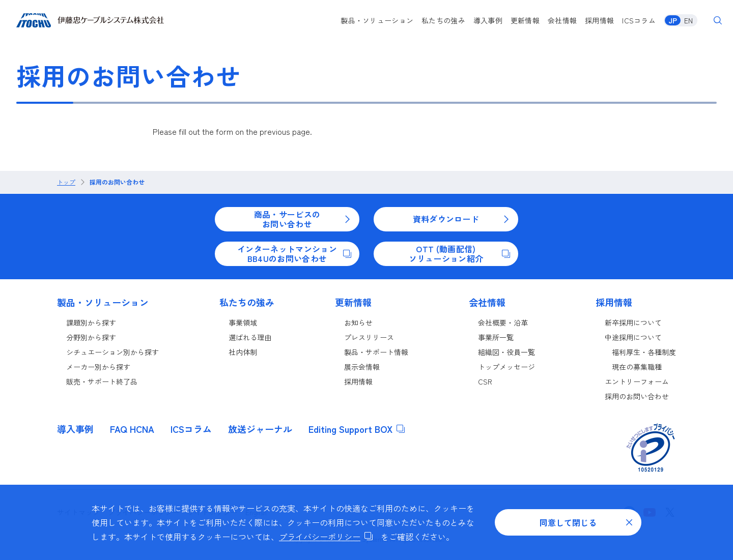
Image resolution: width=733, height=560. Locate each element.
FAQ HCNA (132, 429)
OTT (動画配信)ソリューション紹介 (459, 253)
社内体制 (243, 352)
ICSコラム (639, 20)
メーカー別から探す (98, 367)
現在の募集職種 (637, 367)
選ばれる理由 (250, 337)
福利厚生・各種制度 (644, 352)
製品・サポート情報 (376, 352)
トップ (66, 182)
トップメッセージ (506, 367)
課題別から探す (91, 322)
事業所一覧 (496, 337)
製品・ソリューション (377, 20)
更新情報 (525, 20)
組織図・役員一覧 (506, 352)
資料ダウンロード (461, 219)
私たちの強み (443, 20)
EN (688, 20)
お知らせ (358, 322)
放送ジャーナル (260, 429)
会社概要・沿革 (503, 322)
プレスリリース (369, 337)
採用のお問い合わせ (117, 182)
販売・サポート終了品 (102, 381)
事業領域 (243, 322)
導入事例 (488, 20)
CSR (485, 381)
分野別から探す (91, 337)
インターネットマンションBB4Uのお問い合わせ (294, 253)
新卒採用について (633, 322)
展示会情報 (362, 367)
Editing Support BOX (357, 429)
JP (673, 20)
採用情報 (599, 20)
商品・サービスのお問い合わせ (303, 219)
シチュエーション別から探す (112, 352)
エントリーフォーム (637, 381)
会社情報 (562, 20)
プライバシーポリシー (326, 537)
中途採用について (633, 337)
